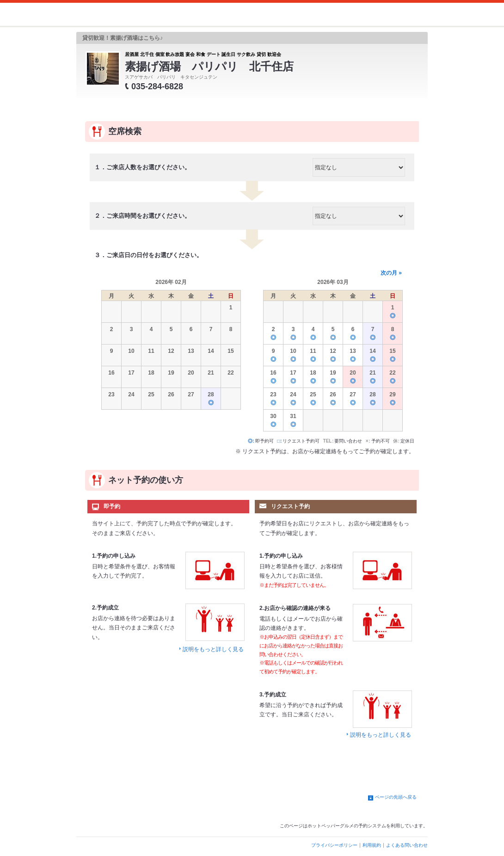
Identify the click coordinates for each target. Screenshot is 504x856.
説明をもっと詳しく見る (213, 649)
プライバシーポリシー (334, 845)
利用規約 (372, 845)
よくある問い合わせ (407, 845)
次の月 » (391, 273)
